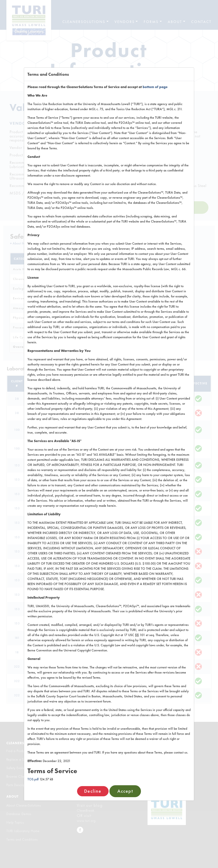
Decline (93, 791)
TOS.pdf (33, 779)
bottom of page (155, 87)
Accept (125, 791)
